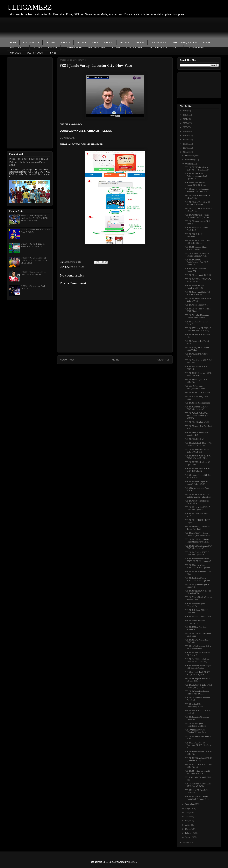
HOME (13, 43)
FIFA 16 (52, 53)
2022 (185, 127)
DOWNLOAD (67, 138)
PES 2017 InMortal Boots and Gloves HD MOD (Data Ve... (198, 216)
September (190, 804)
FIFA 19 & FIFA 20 (159, 43)
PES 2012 (37, 48)
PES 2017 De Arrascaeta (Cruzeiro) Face (195, 622)
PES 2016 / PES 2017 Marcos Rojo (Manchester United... (197, 541)
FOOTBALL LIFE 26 (158, 48)
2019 (185, 140)
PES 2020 (66, 43)
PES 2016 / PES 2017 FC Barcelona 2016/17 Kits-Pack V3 (198, 745)
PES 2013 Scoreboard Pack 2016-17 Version (196, 248)
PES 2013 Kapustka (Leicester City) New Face (197, 654)
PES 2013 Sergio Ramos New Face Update (197, 349)
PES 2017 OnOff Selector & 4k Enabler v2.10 (198, 434)
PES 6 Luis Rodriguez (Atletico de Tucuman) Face (198, 647)
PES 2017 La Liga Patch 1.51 (197, 422)
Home (116, 360)
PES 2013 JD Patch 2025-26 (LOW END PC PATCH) (33, 245)
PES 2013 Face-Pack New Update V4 (195, 270)
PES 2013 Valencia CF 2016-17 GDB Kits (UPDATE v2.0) (198, 329)
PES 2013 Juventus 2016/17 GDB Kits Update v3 (196, 408)
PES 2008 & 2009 (96, 48)
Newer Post (67, 360)
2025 (185, 115)
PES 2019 (81, 43)
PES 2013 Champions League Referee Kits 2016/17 (197, 693)
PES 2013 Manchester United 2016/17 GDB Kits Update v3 (198, 560)
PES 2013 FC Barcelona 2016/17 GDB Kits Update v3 (198, 547)
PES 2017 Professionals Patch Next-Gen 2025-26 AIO (34, 273)
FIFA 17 (177, 48)
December (190, 156)
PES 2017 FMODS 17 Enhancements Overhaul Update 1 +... (196, 176)
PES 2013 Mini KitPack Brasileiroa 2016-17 (195, 287)
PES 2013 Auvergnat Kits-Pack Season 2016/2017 (198, 293)
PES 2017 (109, 43)
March (188, 829)
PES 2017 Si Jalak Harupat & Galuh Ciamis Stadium (197, 316)
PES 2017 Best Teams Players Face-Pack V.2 (197, 502)
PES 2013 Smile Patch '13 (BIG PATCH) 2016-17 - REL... (198, 457)
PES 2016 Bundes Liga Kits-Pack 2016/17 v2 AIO (197, 483)
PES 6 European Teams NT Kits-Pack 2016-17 (198, 476)
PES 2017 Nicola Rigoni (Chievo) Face (195, 605)
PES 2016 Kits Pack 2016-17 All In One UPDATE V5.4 (198, 444)
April (188, 825)
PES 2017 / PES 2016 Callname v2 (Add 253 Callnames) (198, 660)
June (187, 817)
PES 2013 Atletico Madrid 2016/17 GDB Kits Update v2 (198, 579)
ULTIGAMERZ (29, 7)
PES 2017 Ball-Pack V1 (195, 439)
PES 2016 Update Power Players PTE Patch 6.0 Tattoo (198, 667)
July (187, 813)
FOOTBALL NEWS (195, 48)
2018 (185, 144)
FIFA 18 (207, 43)
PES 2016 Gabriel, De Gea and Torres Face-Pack (197, 528)
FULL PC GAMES (135, 48)
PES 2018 (124, 43)
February (189, 833)
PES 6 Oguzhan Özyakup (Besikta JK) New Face (195, 731)
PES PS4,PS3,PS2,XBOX (185, 43)
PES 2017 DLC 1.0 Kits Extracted (195, 235)
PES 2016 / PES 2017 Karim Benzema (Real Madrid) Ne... (198, 534)
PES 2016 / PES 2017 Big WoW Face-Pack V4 (198, 280)
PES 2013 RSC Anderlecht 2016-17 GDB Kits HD (198, 374)
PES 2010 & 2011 (18, 48)
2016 (185, 152)
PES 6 (95, 43)
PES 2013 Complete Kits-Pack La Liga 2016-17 (197, 680)
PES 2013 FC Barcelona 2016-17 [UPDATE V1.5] (198, 759)
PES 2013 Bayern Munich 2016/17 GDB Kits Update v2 (198, 566)
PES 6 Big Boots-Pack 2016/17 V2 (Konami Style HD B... (198, 673)
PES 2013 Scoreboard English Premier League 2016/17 (197, 255)
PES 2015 (116, 48)
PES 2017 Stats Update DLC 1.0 (198, 275)
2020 (185, 136)
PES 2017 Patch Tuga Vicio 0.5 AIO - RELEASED (198, 203)
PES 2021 (50, 43)
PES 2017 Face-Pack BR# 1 (196, 305)
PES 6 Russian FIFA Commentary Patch (194, 705)
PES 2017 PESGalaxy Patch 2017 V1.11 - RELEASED (197, 169)
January (189, 837)
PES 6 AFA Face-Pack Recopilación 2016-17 (195, 387)
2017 (185, 148)
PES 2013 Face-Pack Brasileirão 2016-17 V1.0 (198, 300)
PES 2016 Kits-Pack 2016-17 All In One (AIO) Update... (198, 686)
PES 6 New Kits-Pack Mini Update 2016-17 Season (196, 184)
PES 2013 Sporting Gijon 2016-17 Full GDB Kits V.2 (198, 772)
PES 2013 (140, 43)
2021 (185, 131)
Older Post (164, 360)
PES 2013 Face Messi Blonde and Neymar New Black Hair (198, 496)
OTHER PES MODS (73, 48)
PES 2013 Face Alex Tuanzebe (197, 403)
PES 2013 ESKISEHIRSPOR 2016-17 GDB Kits (197, 451)
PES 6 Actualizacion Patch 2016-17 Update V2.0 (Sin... (198, 785)
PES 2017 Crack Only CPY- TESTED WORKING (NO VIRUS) (197, 416)
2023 (185, 123)
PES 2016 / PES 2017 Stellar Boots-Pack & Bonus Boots (197, 798)
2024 (185, 119)
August (188, 808)
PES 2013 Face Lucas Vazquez (197, 393)
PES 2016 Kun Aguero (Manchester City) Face (195, 725)
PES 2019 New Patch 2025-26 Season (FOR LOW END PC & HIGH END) (34, 261)
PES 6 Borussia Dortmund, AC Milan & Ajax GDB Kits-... (197, 190)
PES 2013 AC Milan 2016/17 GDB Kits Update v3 (197, 554)
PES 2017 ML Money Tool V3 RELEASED (197, 197)
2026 (185, 111)
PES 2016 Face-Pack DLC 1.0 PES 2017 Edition (197, 242)
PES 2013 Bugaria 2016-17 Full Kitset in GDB (198, 592)
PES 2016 (53, 48)
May (187, 821)
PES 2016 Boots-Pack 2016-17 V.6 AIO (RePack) (197, 470)
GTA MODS (16, 53)
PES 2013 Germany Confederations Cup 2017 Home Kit (196, 262)
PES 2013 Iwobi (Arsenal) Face (198, 617)
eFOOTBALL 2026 (31, 43)
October (189, 164)
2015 (185, 842)
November (190, 160)
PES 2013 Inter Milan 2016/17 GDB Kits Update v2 (197, 509)
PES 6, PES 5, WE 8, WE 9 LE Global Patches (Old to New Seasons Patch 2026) (29, 162)
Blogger (132, 862)
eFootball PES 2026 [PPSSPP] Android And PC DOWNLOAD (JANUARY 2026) (35, 218)
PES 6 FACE (77, 267)
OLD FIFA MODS (35, 53)
